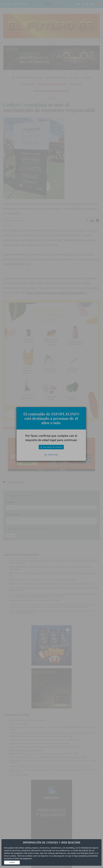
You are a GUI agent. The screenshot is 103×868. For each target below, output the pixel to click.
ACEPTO (12, 862)
